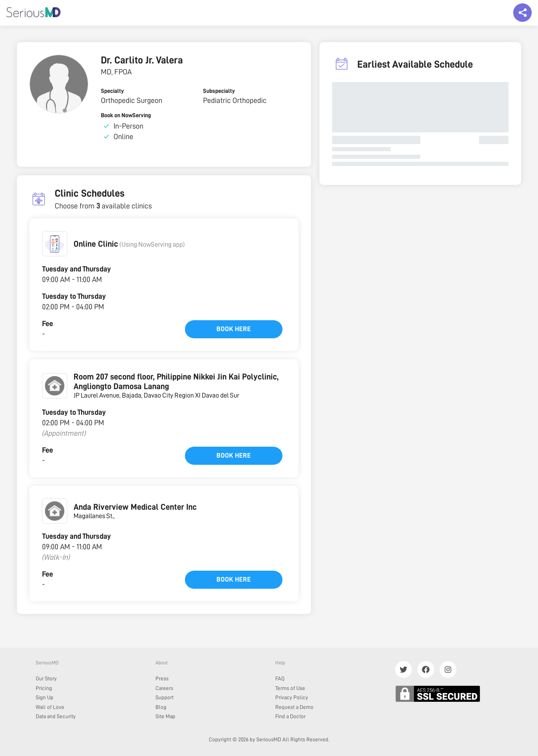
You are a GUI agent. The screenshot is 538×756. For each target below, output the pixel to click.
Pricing (44, 688)
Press (162, 678)
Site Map (165, 716)
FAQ (280, 678)
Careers (164, 688)
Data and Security (56, 716)
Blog (161, 707)
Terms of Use (290, 688)
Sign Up (45, 697)
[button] (55, 244)
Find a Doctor (290, 716)
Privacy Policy (292, 697)
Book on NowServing (126, 115)
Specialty (112, 91)
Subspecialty (219, 91)
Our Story (46, 678)
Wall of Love (50, 707)
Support (165, 697)
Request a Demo (294, 707)
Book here (234, 329)
